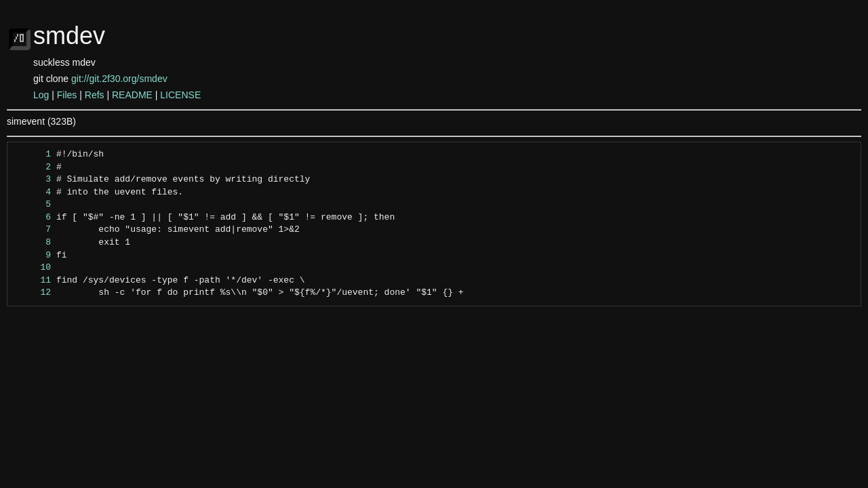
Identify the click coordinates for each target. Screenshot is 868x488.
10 (33, 268)
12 (33, 293)
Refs (95, 95)
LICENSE (180, 95)
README (132, 95)
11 (33, 281)
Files (67, 95)
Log (41, 95)
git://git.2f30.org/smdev (119, 79)
